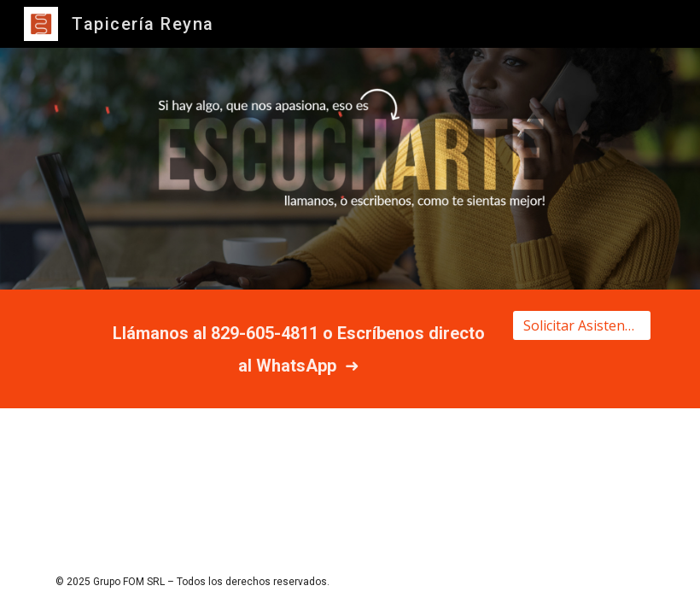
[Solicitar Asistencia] (582, 325)
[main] (298, 349)
